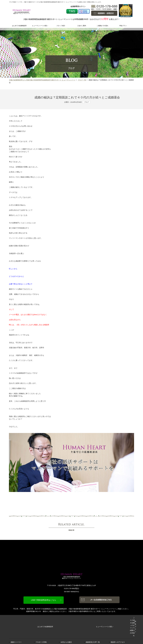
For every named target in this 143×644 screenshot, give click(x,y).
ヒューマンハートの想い (40, 618)
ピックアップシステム (68, 628)
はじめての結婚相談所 (19, 618)
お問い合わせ (115, 628)
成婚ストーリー (16, 626)
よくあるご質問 (91, 628)
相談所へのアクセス (118, 626)
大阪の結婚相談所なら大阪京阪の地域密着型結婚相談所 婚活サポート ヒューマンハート (42, 80)
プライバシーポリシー (119, 631)
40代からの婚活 (66, 626)
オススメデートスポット (19, 628)
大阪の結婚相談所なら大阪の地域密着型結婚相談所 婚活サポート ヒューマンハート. (74, 639)
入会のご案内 (82, 618)
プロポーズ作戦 (41, 626)
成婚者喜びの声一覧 (93, 626)
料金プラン (124, 618)
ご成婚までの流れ (103, 618)
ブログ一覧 (82, 80)
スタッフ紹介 (61, 618)
